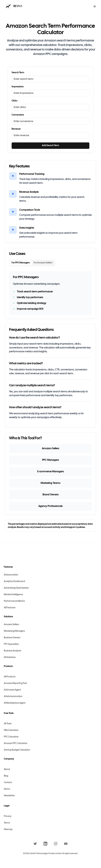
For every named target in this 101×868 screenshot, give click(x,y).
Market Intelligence (13, 595)
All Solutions (10, 657)
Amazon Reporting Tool (15, 683)
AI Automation (11, 575)
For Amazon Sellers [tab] (43, 263)
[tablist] (32, 263)
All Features (10, 608)
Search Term (18, 73)
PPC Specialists (11, 644)
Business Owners (12, 638)
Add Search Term (50, 146)
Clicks (14, 101)
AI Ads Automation (13, 696)
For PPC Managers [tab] (21, 263)
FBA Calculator (11, 730)
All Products (10, 677)
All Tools (8, 724)
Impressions (18, 87)
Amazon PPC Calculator (16, 743)
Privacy (8, 816)
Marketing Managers (14, 631)
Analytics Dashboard (14, 581)
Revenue (16, 129)
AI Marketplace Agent (15, 703)
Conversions (18, 115)
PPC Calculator (11, 737)
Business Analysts (13, 651)
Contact (8, 783)
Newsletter (9, 796)
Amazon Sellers (11, 625)
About (7, 769)
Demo (7, 789)
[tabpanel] (50, 293)
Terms (7, 823)
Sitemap (8, 829)
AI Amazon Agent (12, 690)
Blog (6, 776)
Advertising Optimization (16, 588)
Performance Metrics (14, 601)
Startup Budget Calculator (17, 750)
